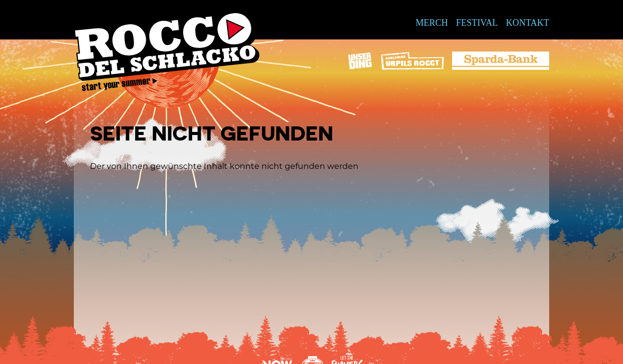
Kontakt (527, 23)
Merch (432, 23)
